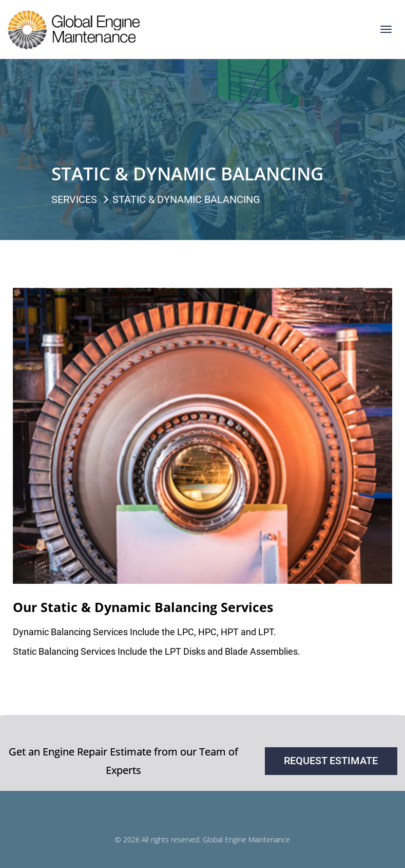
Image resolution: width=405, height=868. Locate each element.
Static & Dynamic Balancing (186, 199)
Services (74, 199)
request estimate (331, 761)
